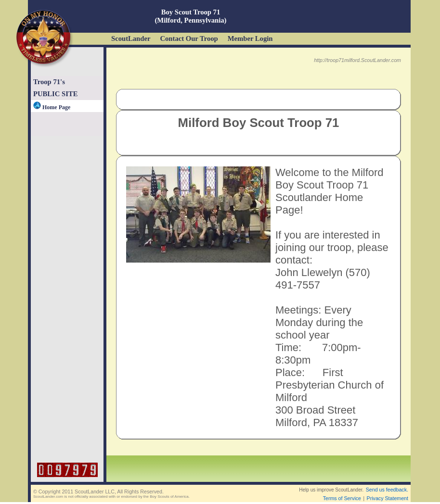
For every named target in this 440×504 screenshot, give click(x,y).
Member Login (250, 38)
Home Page (52, 107)
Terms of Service (342, 498)
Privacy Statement (388, 498)
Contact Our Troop (189, 38)
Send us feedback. (387, 490)
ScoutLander (131, 38)
